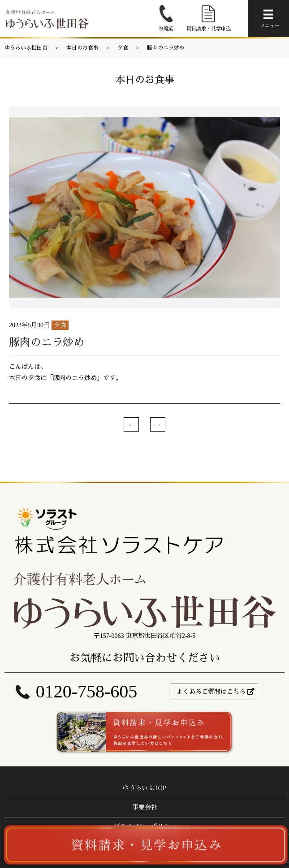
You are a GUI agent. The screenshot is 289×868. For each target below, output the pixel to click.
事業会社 (145, 807)
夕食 (123, 48)
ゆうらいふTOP (144, 788)
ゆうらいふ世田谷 (26, 48)
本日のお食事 (82, 48)
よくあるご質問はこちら (211, 692)
